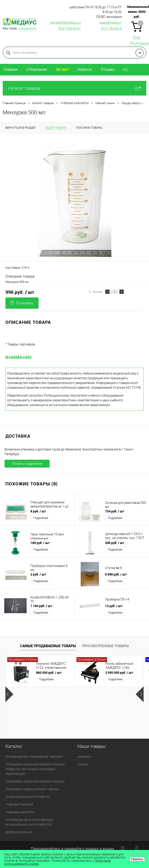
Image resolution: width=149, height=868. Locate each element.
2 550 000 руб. (119, 673)
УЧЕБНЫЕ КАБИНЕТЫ (20, 812)
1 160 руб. (41, 606)
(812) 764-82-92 (112, 28)
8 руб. (38, 511)
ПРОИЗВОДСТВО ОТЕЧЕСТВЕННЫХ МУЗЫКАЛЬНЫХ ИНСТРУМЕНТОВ (29, 822)
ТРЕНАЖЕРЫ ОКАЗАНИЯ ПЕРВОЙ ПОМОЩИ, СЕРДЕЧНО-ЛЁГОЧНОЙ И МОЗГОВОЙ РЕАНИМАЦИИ (35, 769)
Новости (85, 70)
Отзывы (108, 70)
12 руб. (114, 606)
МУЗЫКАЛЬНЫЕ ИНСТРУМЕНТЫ (28, 797)
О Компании (37, 70)
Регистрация (140, 43)
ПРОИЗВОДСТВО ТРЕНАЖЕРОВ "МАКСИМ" (34, 757)
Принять (137, 859)
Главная (10, 70)
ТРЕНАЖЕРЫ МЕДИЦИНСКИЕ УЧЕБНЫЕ (32, 789)
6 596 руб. (116, 574)
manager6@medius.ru (65, 23)
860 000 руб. (49, 673)
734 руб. (115, 511)
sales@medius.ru (111, 23)
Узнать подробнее (27, 464)
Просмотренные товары (105, 646)
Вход (137, 37)
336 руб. (115, 543)
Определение (27, 29)
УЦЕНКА (83, 764)
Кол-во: (98, 292)
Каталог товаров (74, 88)
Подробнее (41, 518)
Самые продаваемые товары (48, 646)
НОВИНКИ (84, 757)
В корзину (22, 303)
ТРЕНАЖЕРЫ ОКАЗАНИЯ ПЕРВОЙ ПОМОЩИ (35, 782)
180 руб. (40, 543)
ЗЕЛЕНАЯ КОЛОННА (19, 832)
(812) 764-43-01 (69, 28)
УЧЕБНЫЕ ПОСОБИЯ (19, 805)
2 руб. (38, 574)
